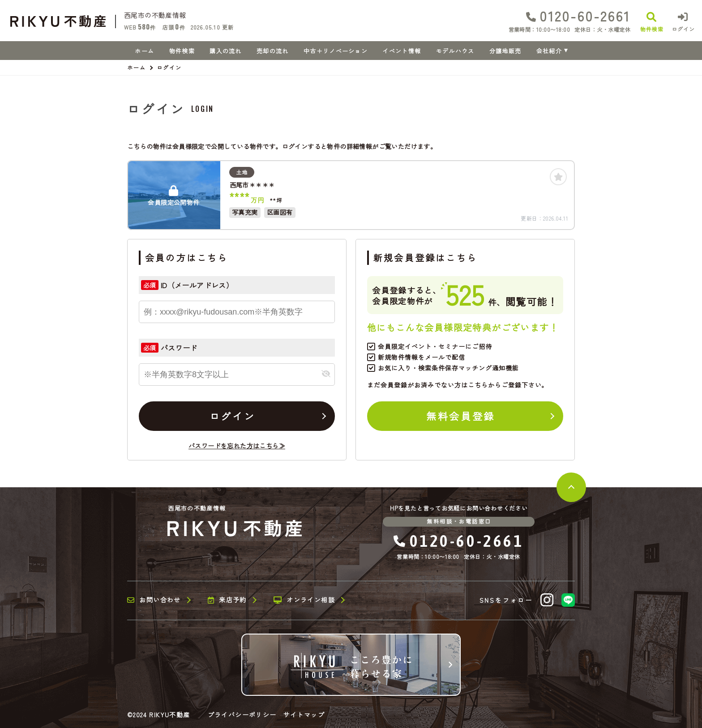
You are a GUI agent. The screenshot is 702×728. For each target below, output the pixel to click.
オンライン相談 (304, 600)
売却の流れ (273, 51)
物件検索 (182, 51)
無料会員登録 (460, 416)
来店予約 (227, 600)
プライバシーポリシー (242, 715)
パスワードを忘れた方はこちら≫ (237, 446)
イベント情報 (402, 51)
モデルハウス (455, 51)
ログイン (232, 416)
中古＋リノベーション (336, 51)
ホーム (144, 51)
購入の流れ (226, 51)
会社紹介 (549, 51)
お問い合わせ (154, 600)
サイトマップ (304, 715)
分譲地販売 (505, 51)
